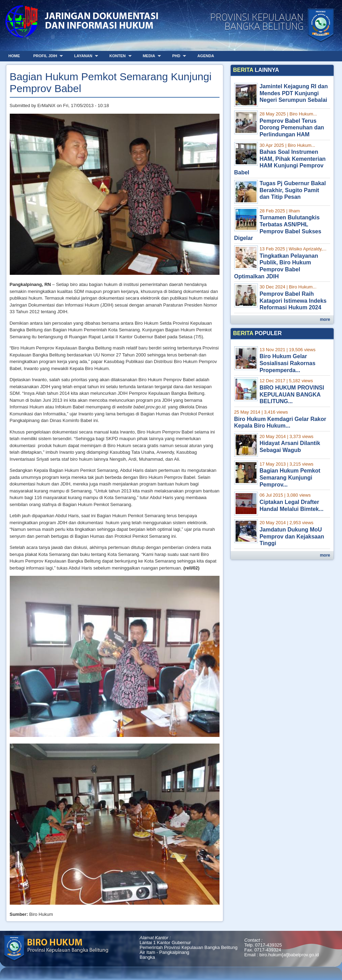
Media (149, 56)
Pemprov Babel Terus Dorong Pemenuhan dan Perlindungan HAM (292, 128)
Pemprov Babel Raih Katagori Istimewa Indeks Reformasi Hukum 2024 (293, 301)
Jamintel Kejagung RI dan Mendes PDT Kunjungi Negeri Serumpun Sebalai (294, 93)
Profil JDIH (46, 56)
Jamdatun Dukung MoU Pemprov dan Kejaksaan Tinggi (292, 536)
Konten (118, 56)
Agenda (206, 56)
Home (14, 56)
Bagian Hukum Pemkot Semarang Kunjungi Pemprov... (290, 477)
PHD (177, 56)
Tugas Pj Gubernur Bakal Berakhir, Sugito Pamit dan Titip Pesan (293, 190)
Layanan (84, 56)
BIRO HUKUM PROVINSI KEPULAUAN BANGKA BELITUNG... (292, 394)
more (325, 319)
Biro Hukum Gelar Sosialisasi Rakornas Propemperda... (288, 363)
